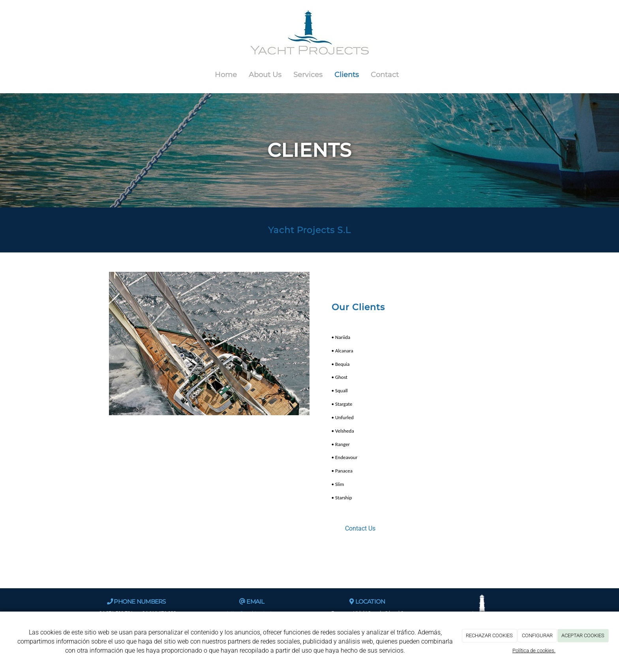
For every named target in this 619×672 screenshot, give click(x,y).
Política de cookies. (534, 650)
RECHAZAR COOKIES (489, 635)
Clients (347, 74)
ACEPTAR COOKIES (583, 635)
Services (308, 74)
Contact (385, 74)
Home (226, 74)
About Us (265, 74)
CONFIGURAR (537, 635)
